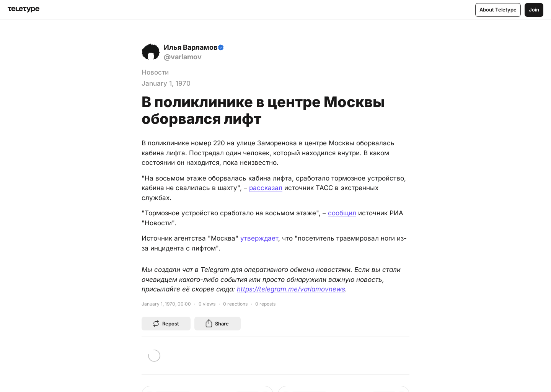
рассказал (266, 188)
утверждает (259, 238)
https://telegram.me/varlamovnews (291, 289)
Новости (155, 72)
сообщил (342, 213)
